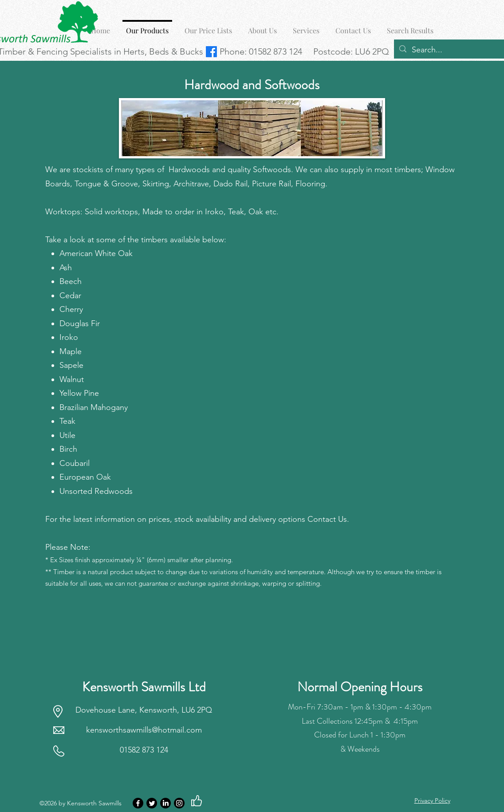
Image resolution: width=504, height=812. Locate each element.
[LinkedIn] (165, 803)
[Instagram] (179, 803)
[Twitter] (152, 803)
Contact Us (327, 519)
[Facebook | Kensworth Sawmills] (211, 52)
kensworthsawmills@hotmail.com (144, 730)
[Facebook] (138, 803)
